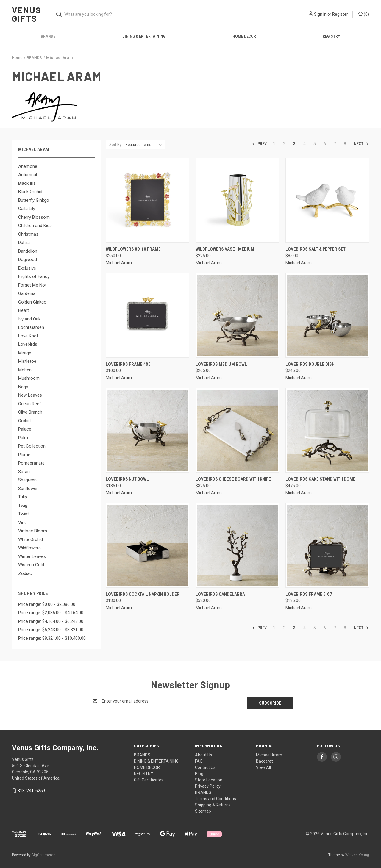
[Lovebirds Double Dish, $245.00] (327, 315)
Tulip (23, 497)
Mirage (25, 353)
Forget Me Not (32, 285)
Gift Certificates (149, 778)
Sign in (320, 14)
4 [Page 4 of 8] (305, 144)
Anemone (28, 166)
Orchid (24, 421)
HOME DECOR (244, 36)
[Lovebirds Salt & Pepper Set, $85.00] (327, 200)
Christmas (28, 234)
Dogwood (28, 259)
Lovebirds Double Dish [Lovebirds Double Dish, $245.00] (310, 364)
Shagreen (27, 480)
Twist (24, 514)
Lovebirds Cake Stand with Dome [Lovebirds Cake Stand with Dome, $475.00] (320, 479)
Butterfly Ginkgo (34, 200)
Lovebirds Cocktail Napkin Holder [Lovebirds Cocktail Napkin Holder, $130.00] (143, 594)
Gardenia (27, 293)
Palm (23, 438)
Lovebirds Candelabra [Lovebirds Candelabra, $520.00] (220, 594)
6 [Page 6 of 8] (325, 144)
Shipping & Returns (213, 803)
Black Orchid (30, 192)
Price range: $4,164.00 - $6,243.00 (51, 621)
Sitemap (203, 809)
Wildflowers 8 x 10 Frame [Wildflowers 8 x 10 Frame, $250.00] (133, 249)
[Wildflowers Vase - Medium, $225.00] (237, 200)
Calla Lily (27, 209)
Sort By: (116, 144)
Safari (24, 472)
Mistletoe (27, 361)
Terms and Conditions (216, 797)
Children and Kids (35, 226)
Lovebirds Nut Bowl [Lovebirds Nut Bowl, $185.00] (127, 479)
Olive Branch (30, 412)
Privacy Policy (208, 784)
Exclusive (27, 268)
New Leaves (30, 395)
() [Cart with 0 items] (364, 14)
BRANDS (48, 36)
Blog (199, 772)
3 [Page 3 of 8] (294, 144)
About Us (204, 753)
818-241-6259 (31, 789)
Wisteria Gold (31, 565)
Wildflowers (29, 548)
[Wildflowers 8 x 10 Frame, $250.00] (147, 200)
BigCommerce (43, 853)
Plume (24, 455)
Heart (24, 310)
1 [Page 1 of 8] (274, 144)
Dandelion (28, 251)
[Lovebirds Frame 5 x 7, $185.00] (327, 545)
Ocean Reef (30, 404)
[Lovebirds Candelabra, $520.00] (237, 545)
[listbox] (145, 145)
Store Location (209, 778)
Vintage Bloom (33, 531)
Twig (23, 506)
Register (340, 14)
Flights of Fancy (34, 276)
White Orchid (31, 539)
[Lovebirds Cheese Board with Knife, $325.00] (237, 430)
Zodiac (25, 573)
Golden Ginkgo (32, 302)
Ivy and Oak (29, 319)
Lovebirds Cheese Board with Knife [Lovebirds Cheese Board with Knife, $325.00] (233, 479)
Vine (22, 523)
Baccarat (264, 759)
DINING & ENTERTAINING (144, 36)
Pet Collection (32, 446)
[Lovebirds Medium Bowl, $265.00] (237, 315)
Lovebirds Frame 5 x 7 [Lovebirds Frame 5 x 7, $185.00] (309, 594)
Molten (25, 370)
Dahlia (24, 243)
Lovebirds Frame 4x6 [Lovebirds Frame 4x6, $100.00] (128, 364)
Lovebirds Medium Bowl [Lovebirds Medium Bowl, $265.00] (221, 364)
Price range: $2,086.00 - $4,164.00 (51, 613)
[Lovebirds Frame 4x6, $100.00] (147, 315)
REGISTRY (331, 36)
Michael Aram (269, 753)
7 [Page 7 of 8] (335, 144)
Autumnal (28, 175)
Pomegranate (31, 463)
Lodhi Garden (31, 327)
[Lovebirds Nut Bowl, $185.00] (147, 430)
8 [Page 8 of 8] (345, 144)
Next (361, 144)
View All (263, 765)
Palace (25, 429)
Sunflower (28, 489)
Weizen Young (357, 853)
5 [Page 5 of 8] (315, 144)
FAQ (199, 759)
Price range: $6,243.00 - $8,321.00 (51, 630)
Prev (259, 144)
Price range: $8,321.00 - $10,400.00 (52, 638)
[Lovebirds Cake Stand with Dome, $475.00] (327, 430)
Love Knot (28, 336)
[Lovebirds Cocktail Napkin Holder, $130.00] (147, 545)
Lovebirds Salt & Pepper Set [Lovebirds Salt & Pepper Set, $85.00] (316, 249)
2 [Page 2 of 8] (284, 144)
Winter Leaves (32, 556)
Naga (23, 387)
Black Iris (27, 183)
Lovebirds (28, 344)
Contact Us (205, 765)
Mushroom (29, 378)
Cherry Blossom (34, 217)
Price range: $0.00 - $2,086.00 (47, 604)
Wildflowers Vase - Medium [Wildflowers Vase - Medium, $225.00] (225, 249)
